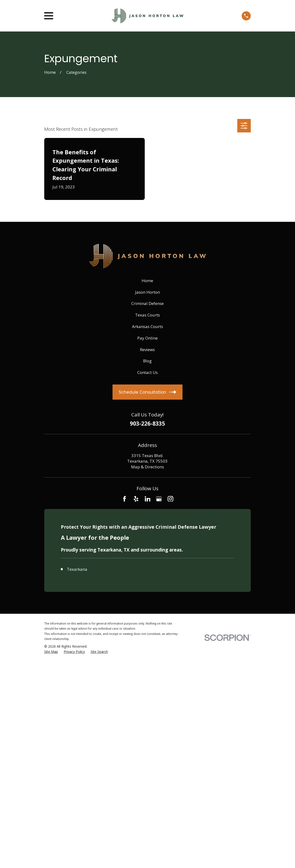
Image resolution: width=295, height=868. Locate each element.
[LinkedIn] (148, 499)
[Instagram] (170, 499)
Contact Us (147, 372)
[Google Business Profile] (159, 499)
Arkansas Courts (147, 326)
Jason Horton (147, 292)
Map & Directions (147, 467)
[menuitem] (51, 652)
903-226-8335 (147, 424)
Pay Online (147, 338)
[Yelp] (136, 499)
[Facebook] (125, 499)
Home (147, 281)
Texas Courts (147, 315)
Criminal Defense (147, 303)
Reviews (147, 350)
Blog (147, 361)
